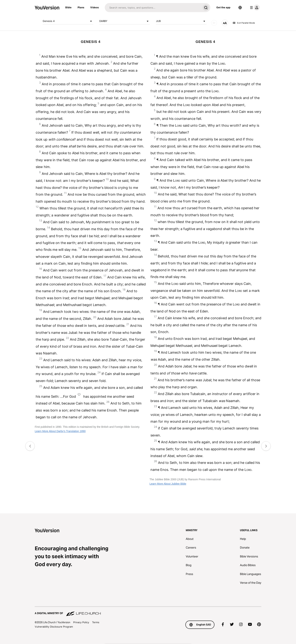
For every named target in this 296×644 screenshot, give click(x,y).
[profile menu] (254, 8)
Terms (96, 622)
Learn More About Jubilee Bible (168, 484)
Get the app (223, 7)
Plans (81, 7)
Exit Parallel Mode (244, 23)
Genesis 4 (68, 21)
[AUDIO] (214, 23)
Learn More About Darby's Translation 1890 (60, 431)
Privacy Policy (81, 622)
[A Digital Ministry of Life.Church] (148, 611)
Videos (94, 7)
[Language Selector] (240, 8)
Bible (68, 7)
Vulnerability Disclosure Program (54, 627)
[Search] (153, 8)
